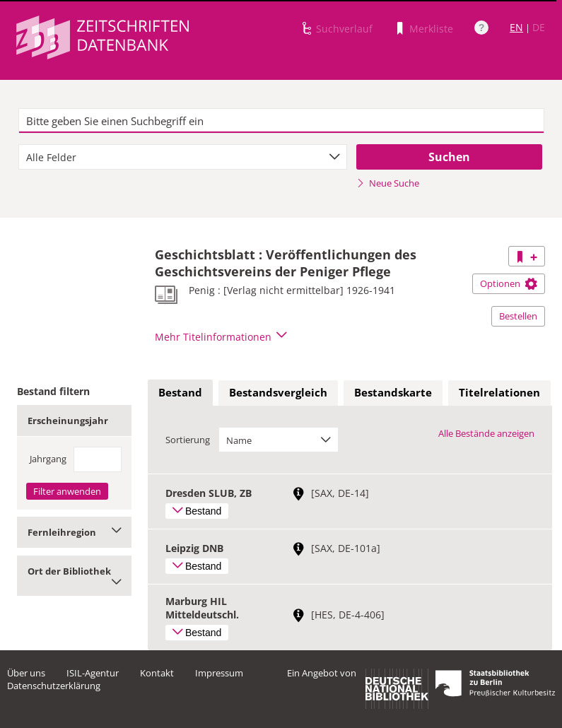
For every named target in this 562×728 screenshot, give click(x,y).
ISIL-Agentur (93, 673)
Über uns (26, 673)
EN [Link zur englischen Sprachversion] (516, 27)
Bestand (180, 392)
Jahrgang (48, 459)
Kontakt (157, 673)
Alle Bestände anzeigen (486, 433)
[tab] (180, 393)
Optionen (509, 283)
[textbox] (281, 121)
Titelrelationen (499, 392)
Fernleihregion (74, 532)
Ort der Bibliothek (74, 576)
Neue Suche (388, 183)
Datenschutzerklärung (54, 686)
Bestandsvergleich (278, 392)
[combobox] (183, 157)
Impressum (219, 673)
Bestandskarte (393, 392)
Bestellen (518, 316)
